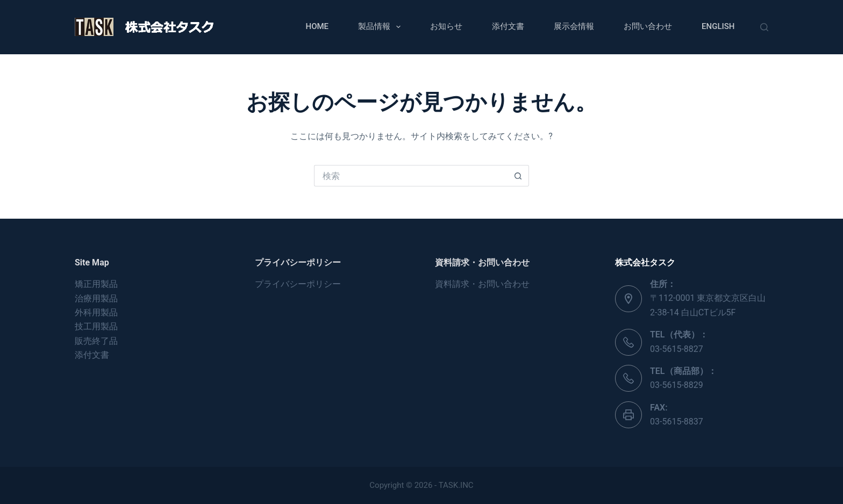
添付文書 (508, 26)
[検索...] (411, 176)
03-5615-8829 (677, 385)
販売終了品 (96, 341)
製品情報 (381, 27)
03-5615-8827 (677, 349)
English (718, 26)
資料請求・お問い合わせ (482, 284)
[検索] (764, 27)
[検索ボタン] (518, 176)
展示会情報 (574, 26)
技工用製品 (96, 326)
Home (317, 26)
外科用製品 (96, 312)
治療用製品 (96, 298)
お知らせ (446, 26)
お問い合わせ (648, 26)
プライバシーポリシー (298, 284)
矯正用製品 (96, 284)
